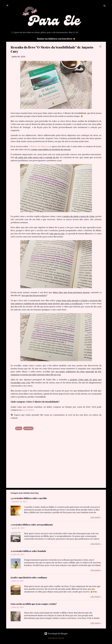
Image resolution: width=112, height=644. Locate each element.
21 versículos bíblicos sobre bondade (28, 551)
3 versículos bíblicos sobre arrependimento (32, 525)
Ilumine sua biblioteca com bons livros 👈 (56, 39)
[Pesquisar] (105, 6)
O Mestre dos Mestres (39, 146)
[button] (100, 47)
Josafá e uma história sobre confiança (29, 578)
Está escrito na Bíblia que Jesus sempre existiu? (34, 604)
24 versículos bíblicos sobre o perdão (29, 498)
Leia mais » (96, 518)
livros (19, 428)
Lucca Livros (28, 410)
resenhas (28, 428)
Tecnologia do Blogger (56, 634)
